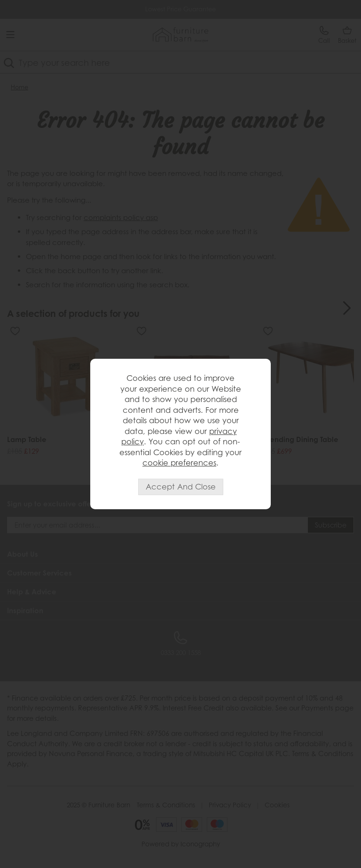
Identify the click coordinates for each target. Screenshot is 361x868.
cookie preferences (179, 462)
